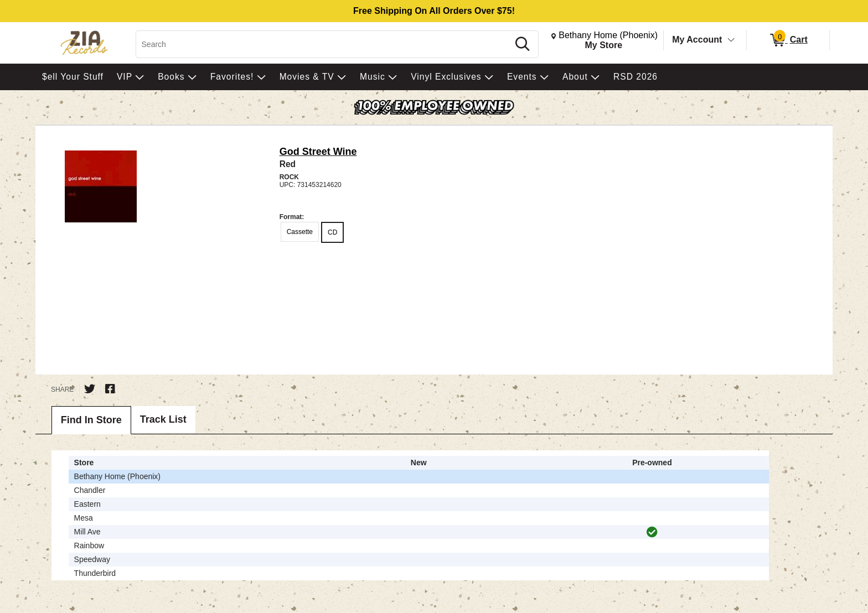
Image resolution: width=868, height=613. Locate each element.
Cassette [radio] (300, 232)
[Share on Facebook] (110, 389)
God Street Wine (318, 152)
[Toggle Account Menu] (731, 40)
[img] (652, 532)
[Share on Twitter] (90, 389)
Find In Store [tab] (91, 420)
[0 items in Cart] (788, 40)
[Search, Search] (324, 44)
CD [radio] (332, 232)
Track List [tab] (163, 419)
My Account (697, 40)
